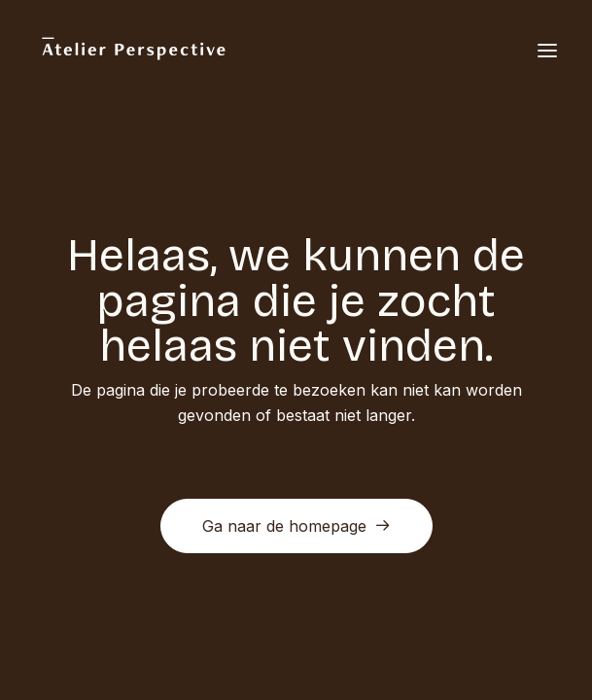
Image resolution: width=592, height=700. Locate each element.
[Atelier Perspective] (133, 51)
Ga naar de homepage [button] (296, 526)
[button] (547, 51)
